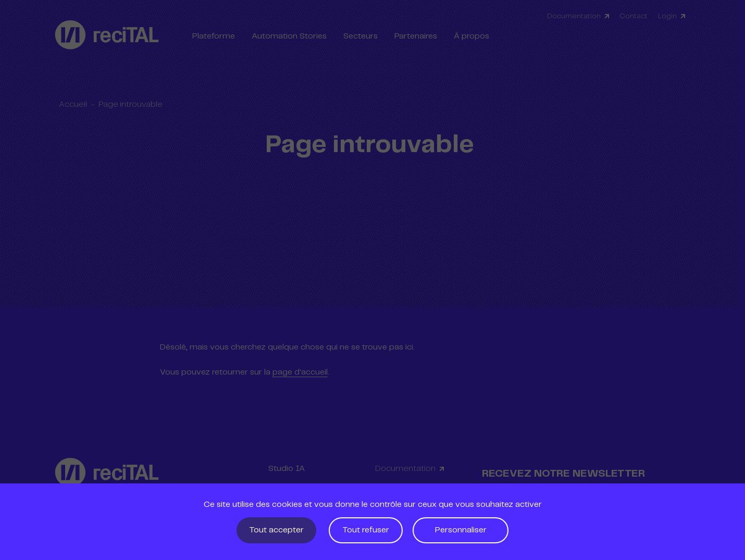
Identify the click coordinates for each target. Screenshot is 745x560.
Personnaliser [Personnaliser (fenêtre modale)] (461, 530)
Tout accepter (276, 530)
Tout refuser (366, 530)
